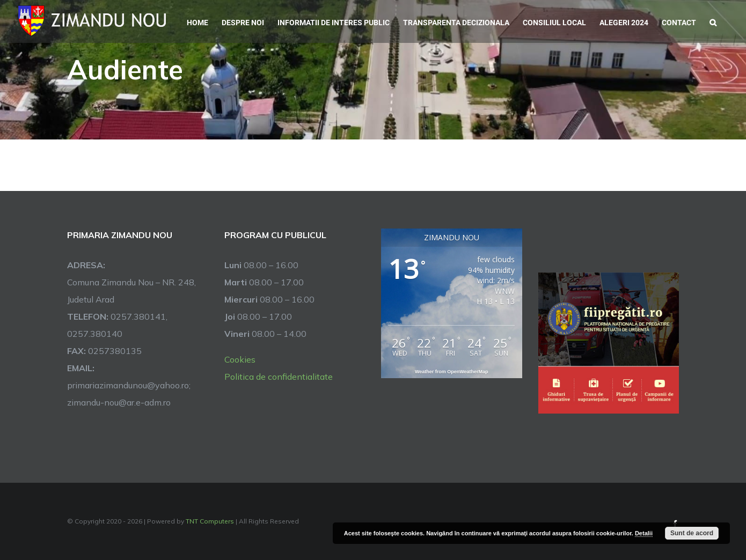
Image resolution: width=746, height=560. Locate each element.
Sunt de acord (692, 533)
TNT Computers (210, 521)
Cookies (240, 359)
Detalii (644, 533)
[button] (713, 21)
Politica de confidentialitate (279, 377)
